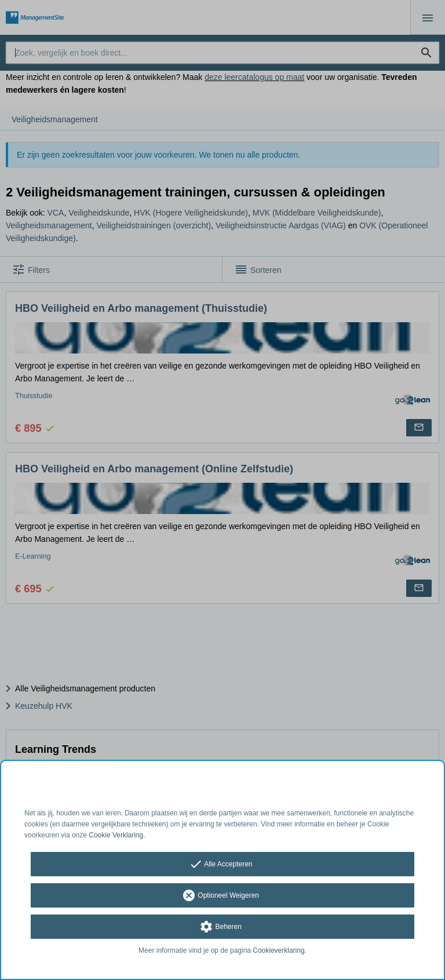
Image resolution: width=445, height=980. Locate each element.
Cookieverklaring (278, 950)
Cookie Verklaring (116, 835)
